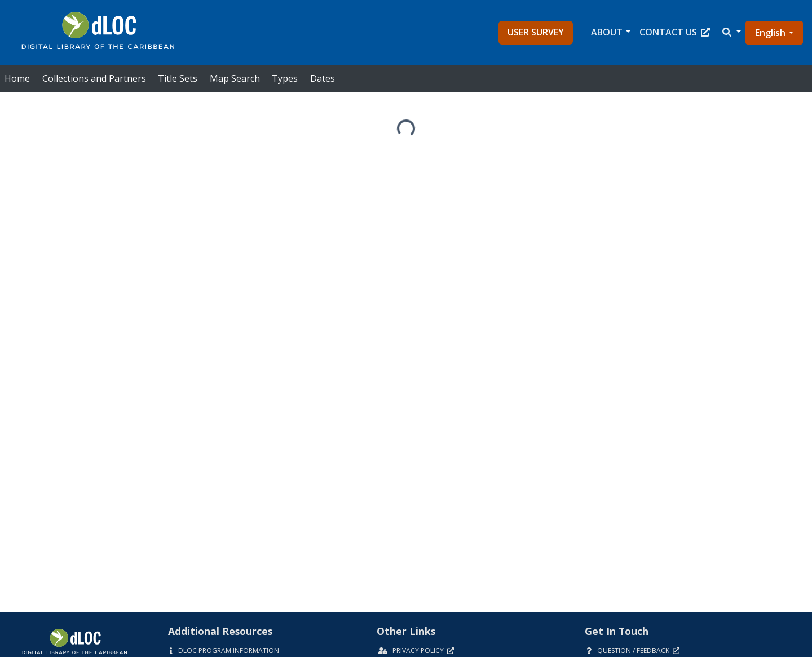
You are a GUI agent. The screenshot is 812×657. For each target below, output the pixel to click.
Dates (323, 78)
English (770, 33)
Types (285, 78)
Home (17, 78)
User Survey (536, 32)
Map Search (235, 78)
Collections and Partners (94, 78)
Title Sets (178, 78)
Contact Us (675, 32)
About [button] (607, 32)
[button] (731, 32)
